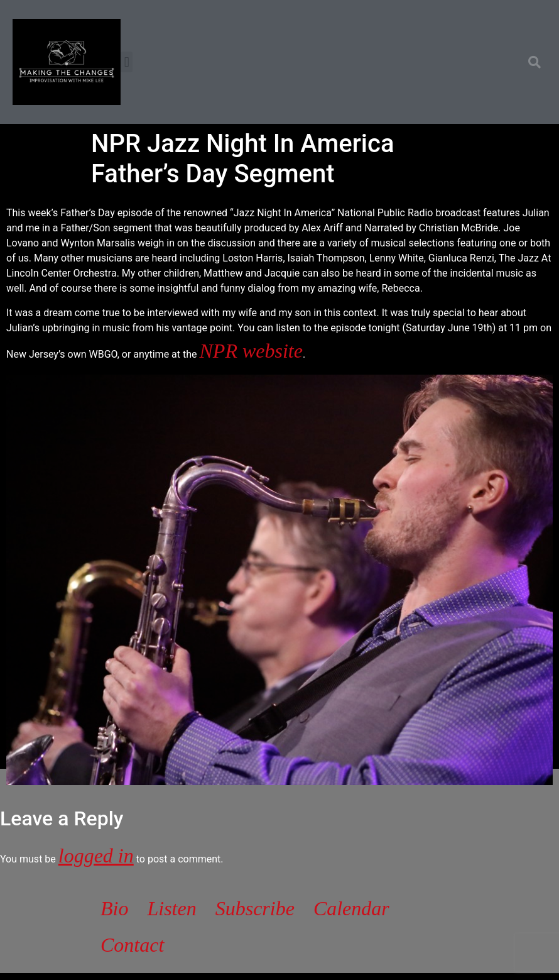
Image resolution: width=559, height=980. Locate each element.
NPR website (251, 351)
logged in (96, 856)
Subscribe (255, 908)
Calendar (351, 908)
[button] (127, 62)
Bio (114, 908)
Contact (132, 945)
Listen (171, 908)
